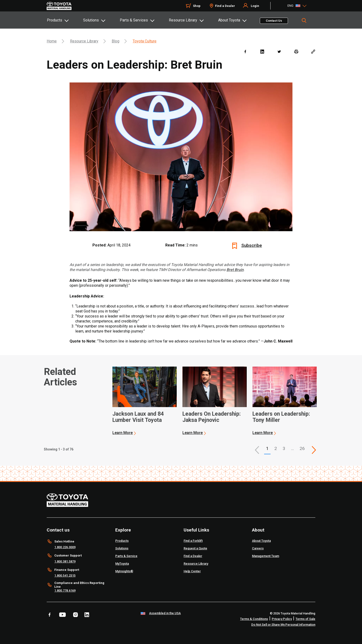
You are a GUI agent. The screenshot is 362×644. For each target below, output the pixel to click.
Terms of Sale (305, 619)
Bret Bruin (235, 270)
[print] (296, 51)
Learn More (123, 433)
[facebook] (245, 51)
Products (55, 20)
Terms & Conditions (254, 619)
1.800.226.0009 (65, 547)
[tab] (65, 20)
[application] (145, 401)
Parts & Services (134, 20)
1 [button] (267, 448)
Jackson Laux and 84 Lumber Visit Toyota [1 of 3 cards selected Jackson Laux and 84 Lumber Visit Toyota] (138, 417)
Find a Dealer (225, 6)
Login (255, 6)
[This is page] (314, 450)
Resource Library (183, 20)
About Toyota (229, 20)
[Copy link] (313, 51)
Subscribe (252, 245)
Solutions (91, 20)
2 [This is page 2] (276, 448)
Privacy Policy (282, 619)
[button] (257, 450)
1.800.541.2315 (65, 575)
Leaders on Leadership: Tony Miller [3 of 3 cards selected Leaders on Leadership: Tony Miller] (281, 417)
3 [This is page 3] (284, 448)
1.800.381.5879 (65, 561)
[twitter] (279, 51)
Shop (197, 6)
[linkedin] (262, 51)
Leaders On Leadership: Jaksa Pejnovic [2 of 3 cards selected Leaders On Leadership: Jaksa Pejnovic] (212, 417)
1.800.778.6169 (65, 590)
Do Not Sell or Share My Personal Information (283, 625)
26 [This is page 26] (302, 448)
